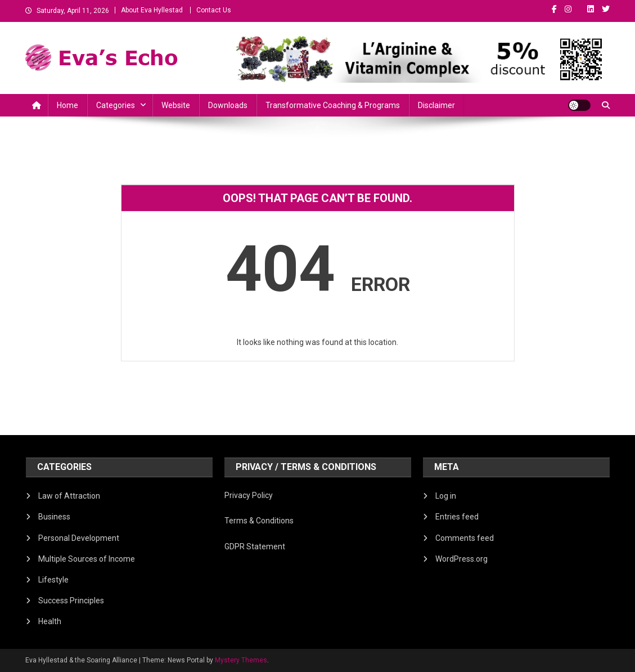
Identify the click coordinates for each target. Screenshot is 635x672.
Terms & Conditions (259, 521)
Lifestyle (53, 580)
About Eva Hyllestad (152, 10)
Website (176, 105)
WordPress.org (461, 559)
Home (67, 105)
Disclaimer (436, 105)
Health (50, 621)
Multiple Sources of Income (87, 559)
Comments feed (465, 538)
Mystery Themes (241, 660)
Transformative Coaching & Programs (333, 105)
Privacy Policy (249, 495)
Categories (116, 105)
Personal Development (79, 538)
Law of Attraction (69, 496)
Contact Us (214, 10)
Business (54, 517)
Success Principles (71, 601)
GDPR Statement (255, 546)
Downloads (228, 105)
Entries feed (457, 517)
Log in (446, 496)
